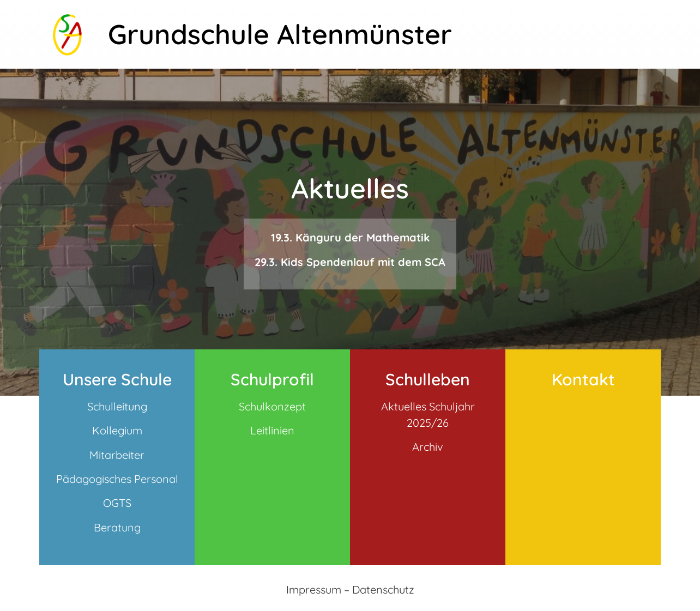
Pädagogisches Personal (117, 479)
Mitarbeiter (117, 455)
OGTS (117, 503)
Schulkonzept (272, 406)
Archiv (428, 447)
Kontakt (583, 379)
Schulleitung (117, 406)
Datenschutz (383, 589)
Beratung (117, 527)
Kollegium (117, 430)
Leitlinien (272, 430)
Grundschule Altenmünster (280, 34)
